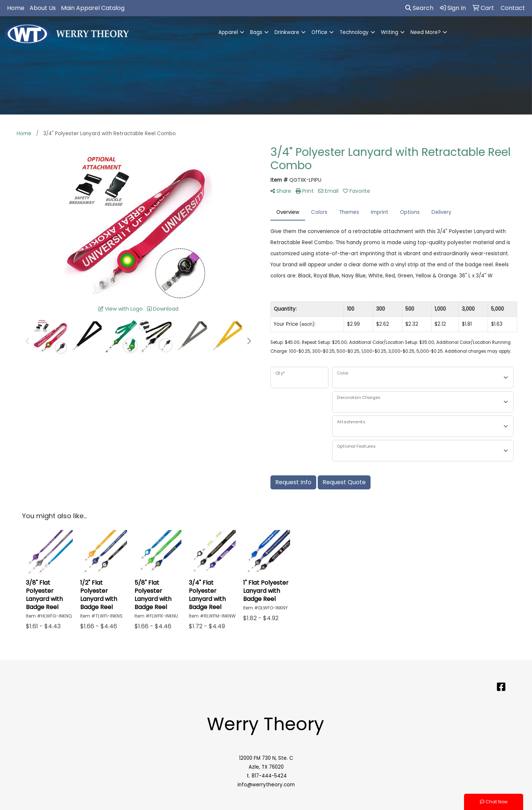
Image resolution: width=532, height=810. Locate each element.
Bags (256, 32)
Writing (390, 32)
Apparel (228, 32)
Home (16, 8)
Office (319, 32)
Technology (354, 32)
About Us (43, 8)
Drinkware (287, 32)
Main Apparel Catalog (93, 8)
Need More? (426, 32)
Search (419, 8)
